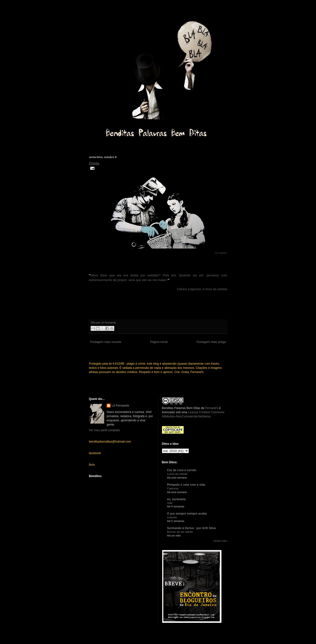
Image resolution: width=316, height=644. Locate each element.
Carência (173, 488)
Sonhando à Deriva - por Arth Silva (192, 528)
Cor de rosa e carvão (182, 470)
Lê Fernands (120, 406)
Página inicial (159, 342)
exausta (172, 517)
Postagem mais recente (106, 342)
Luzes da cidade (177, 474)
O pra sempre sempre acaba (187, 514)
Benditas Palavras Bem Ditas (181, 408)
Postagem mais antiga (211, 342)
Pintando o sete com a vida (186, 485)
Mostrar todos (220, 541)
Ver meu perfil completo (104, 430)
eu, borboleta (176, 499)
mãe (170, 503)
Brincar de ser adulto (180, 532)
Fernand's (212, 408)
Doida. (95, 164)
